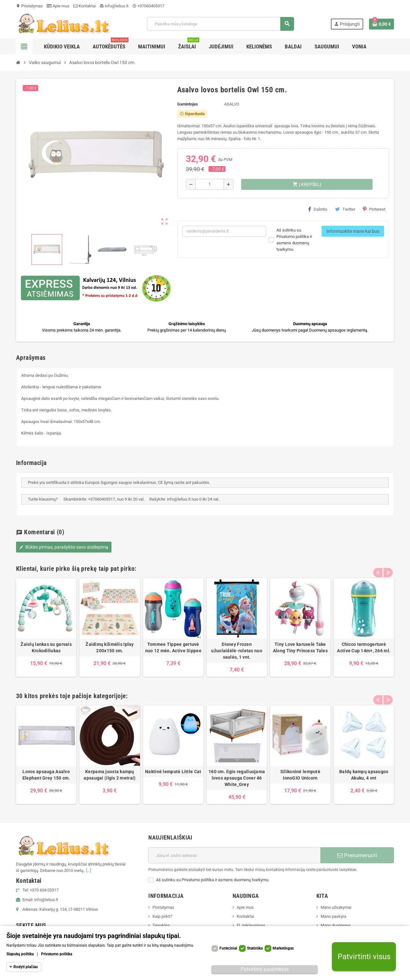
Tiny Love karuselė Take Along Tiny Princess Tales (300, 647)
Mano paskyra (333, 916)
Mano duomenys (336, 925)
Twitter (345, 209)
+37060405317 (148, 6)
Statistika (255, 948)
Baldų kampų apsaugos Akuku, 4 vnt (364, 775)
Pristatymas (29, 6)
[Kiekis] (210, 184)
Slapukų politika (20, 954)
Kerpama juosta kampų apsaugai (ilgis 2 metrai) (110, 775)
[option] (46, 627)
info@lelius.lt (114, 6)
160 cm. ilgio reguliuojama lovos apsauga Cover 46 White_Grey (237, 778)
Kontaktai (85, 6)
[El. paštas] (234, 855)
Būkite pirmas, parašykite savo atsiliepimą (64, 547)
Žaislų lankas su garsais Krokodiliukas (46, 647)
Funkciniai (228, 948)
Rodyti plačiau (26, 967)
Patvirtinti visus (364, 957)
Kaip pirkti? (162, 916)
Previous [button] (378, 567)
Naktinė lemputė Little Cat (173, 772)
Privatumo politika (57, 954)
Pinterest (374, 209)
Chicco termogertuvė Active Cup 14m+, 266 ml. (364, 647)
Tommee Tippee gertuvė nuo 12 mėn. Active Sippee (173, 647)
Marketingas (283, 948)
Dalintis (318, 209)
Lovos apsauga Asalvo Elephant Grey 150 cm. (46, 775)
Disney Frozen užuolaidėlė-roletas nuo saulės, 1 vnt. (237, 651)
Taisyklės (161, 925)
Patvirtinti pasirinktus (265, 969)
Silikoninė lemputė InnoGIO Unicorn (300, 775)
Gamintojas (188, 104)
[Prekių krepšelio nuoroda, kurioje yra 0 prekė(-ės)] (381, 24)
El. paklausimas (251, 925)
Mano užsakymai (336, 907)
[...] (89, 870)
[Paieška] (220, 24)
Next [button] (388, 567)
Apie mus (58, 6)
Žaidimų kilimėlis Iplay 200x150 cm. (110, 647)
